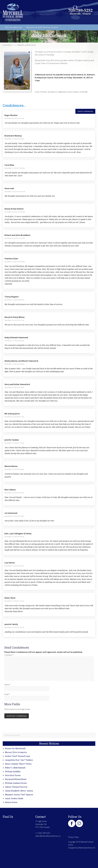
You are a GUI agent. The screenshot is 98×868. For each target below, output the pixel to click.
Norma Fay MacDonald (15, 748)
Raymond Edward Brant (16, 779)
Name (8, 685)
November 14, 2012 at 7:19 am (14, 443)
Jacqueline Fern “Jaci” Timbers (19, 760)
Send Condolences (85, 111)
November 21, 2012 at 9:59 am (14, 139)
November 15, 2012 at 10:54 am (15, 262)
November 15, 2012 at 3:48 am (14, 364)
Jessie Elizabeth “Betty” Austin (19, 791)
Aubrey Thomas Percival (16, 787)
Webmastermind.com (87, 848)
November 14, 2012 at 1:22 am (14, 601)
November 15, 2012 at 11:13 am (15, 238)
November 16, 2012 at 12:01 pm (15, 191)
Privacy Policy (73, 837)
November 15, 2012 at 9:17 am (14, 320)
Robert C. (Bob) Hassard (15, 768)
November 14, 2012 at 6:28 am (14, 469)
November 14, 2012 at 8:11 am (14, 417)
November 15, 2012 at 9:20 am (14, 300)
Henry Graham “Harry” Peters (18, 764)
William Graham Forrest (16, 783)
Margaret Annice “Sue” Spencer (19, 795)
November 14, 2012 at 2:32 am (14, 566)
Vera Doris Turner (13, 775)
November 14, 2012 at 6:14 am (14, 493)
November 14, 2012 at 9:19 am (14, 387)
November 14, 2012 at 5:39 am (14, 516)
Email (7, 694)
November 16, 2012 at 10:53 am (15, 212)
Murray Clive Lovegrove (16, 752)
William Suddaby (13, 771)
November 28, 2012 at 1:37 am (14, 118)
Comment (9, 655)
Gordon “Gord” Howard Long (17, 756)
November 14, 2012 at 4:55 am (14, 537)
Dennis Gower (11, 802)
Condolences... (14, 105)
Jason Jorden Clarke (14, 798)
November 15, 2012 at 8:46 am (14, 341)
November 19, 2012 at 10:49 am (15, 168)
